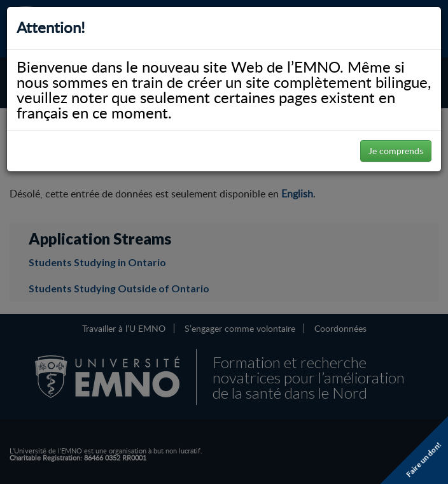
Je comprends (396, 151)
